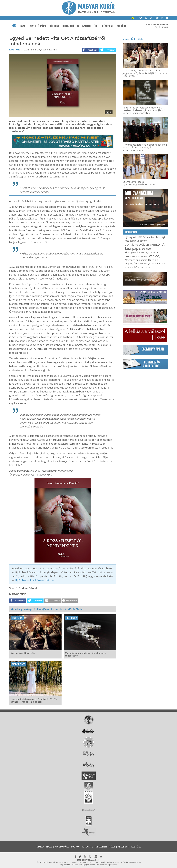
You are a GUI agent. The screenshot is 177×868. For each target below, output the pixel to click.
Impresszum (65, 865)
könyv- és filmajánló (154, 263)
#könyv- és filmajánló (36, 609)
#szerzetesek (59, 609)
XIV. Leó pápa (38, 26)
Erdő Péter (152, 245)
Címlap (40, 847)
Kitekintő (68, 26)
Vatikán (151, 237)
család (154, 256)
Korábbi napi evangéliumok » (153, 225)
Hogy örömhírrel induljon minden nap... (142, 198)
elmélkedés (142, 256)
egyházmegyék (135, 245)
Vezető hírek (133, 39)
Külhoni (54, 26)
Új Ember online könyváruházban (35, 580)
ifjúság (128, 237)
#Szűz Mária (75, 609)
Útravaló (138, 263)
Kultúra (122, 26)
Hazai (23, 26)
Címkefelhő (131, 232)
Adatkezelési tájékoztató (107, 865)
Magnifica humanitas (136, 260)
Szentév (142, 241)
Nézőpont (108, 26)
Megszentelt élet (88, 26)
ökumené (140, 237)
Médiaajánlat (77, 865)
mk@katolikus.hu (112, 862)
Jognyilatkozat (90, 865)
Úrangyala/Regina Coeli (137, 267)
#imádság (16, 609)
